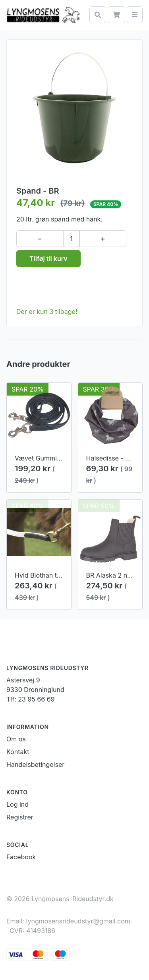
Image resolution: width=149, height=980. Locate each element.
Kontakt (18, 752)
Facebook (21, 857)
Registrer (20, 817)
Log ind (17, 804)
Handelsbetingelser (35, 764)
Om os (16, 739)
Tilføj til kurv (48, 259)
